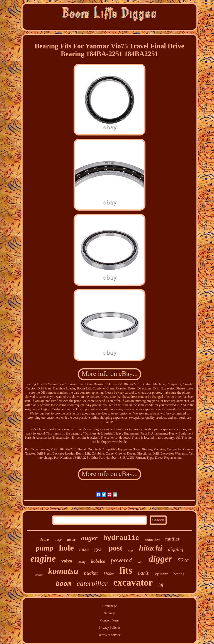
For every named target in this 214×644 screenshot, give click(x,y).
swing (82, 562)
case (84, 549)
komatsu (63, 571)
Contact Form (110, 620)
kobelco (98, 561)
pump (44, 548)
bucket (91, 573)
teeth (131, 551)
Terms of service (110, 635)
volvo (67, 561)
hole (66, 548)
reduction (152, 540)
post (116, 548)
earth (144, 573)
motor (71, 540)
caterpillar (92, 583)
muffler (172, 539)
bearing (179, 574)
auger (89, 538)
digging (176, 549)
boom (63, 584)
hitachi (151, 548)
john (140, 562)
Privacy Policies (110, 628)
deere (44, 539)
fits (126, 570)
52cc (183, 560)
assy (58, 539)
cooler (39, 574)
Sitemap (109, 613)
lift (161, 585)
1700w (109, 574)
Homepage (110, 606)
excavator (133, 582)
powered (121, 560)
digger (160, 559)
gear (99, 549)
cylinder (162, 574)
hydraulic (121, 538)
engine (43, 559)
